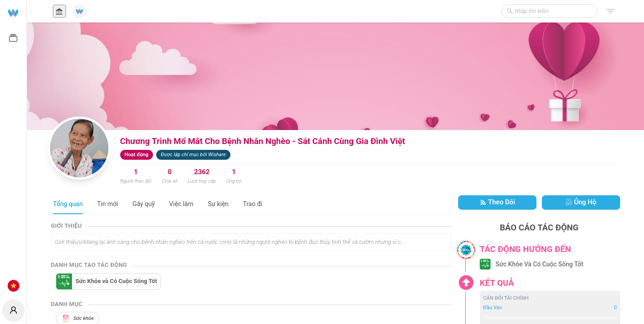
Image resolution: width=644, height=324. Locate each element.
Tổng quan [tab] (68, 204)
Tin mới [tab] (108, 204)
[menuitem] (13, 12)
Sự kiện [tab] (218, 204)
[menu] (13, 148)
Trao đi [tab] (253, 204)
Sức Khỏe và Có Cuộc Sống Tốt (116, 281)
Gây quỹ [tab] (143, 204)
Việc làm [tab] (181, 204)
